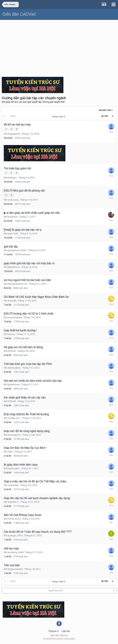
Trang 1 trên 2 (59, 117)
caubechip (13, 485)
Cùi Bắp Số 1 (14, 418)
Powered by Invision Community (59, 639)
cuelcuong (13, 200)
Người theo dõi (56, 591)
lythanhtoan (14, 267)
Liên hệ (66, 631)
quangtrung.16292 (17, 250)
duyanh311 (13, 502)
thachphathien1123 (17, 284)
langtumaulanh (15, 569)
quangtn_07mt (15, 535)
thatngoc (12, 178)
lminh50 (12, 351)
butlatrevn (13, 217)
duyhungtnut (14, 368)
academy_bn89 (15, 552)
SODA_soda (14, 519)
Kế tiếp (105, 116)
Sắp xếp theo (106, 110)
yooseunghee (15, 317)
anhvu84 (12, 301)
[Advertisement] (59, 47)
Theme (53, 631)
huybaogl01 (14, 468)
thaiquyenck (14, 134)
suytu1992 (13, 234)
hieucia (11, 334)
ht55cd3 (12, 401)
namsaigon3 (14, 435)
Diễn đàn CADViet (19, 14)
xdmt (10, 452)
